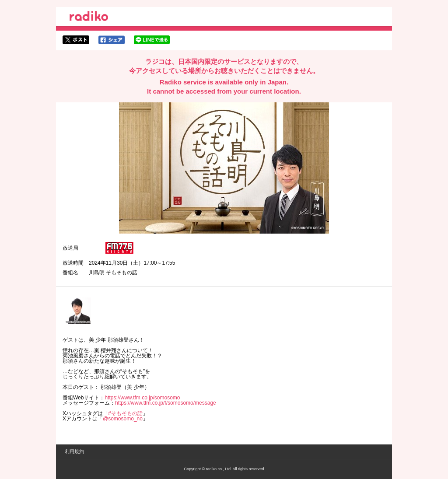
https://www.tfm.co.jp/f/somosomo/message (166, 403)
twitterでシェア (76, 40)
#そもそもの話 (125, 413)
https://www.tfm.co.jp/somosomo (142, 398)
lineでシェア (152, 40)
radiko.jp (89, 17)
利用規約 (74, 451)
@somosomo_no (123, 419)
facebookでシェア (112, 40)
